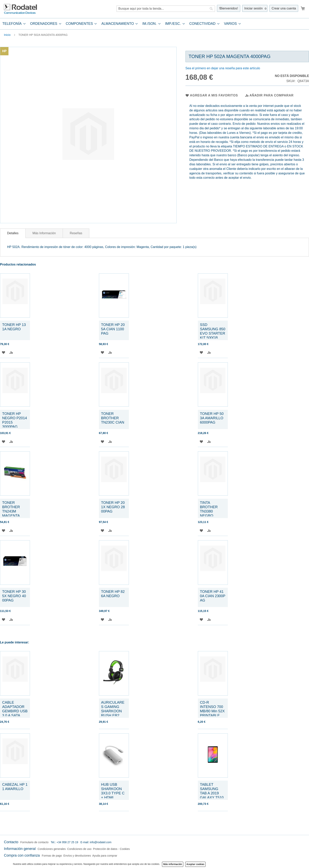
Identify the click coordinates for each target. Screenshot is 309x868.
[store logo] (21, 9)
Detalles (13, 233)
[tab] (154, 24)
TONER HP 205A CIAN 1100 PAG (113, 329)
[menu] (154, 24)
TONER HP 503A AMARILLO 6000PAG (212, 418)
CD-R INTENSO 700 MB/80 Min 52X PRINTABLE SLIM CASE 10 (212, 711)
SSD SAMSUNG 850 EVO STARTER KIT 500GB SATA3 (213, 333)
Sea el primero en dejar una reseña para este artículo (223, 68)
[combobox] (166, 9)
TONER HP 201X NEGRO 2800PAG (113, 507)
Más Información (44, 233)
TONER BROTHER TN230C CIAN (113, 418)
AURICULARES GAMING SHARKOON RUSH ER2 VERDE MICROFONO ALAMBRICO (113, 715)
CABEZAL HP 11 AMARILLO (15, 787)
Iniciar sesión (254, 8)
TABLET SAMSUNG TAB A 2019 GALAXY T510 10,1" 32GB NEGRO (212, 795)
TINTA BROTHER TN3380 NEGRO (209, 509)
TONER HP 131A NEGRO (14, 327)
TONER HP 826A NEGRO (113, 594)
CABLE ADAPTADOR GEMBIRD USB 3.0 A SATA (15, 709)
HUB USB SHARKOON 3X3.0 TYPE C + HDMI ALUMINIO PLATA (113, 795)
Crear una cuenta (284, 8)
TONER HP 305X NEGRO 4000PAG (14, 596)
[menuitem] (13, 24)
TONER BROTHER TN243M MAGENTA (11, 509)
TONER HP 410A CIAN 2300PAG (213, 596)
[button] (3, 352)
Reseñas (76, 233)
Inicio (7, 35)
